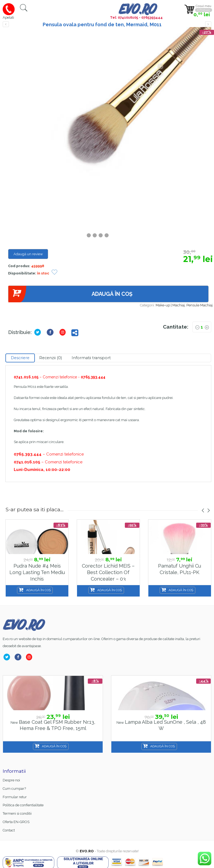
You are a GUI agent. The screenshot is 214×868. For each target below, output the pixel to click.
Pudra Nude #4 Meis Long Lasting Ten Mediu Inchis (37, 572)
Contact (9, 830)
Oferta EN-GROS (16, 822)
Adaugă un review (28, 254)
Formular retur (15, 797)
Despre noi (11, 780)
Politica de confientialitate (23, 805)
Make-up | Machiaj (170, 305)
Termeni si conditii (17, 813)
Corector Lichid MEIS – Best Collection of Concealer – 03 (108, 572)
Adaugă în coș (70, 294)
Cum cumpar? (14, 789)
